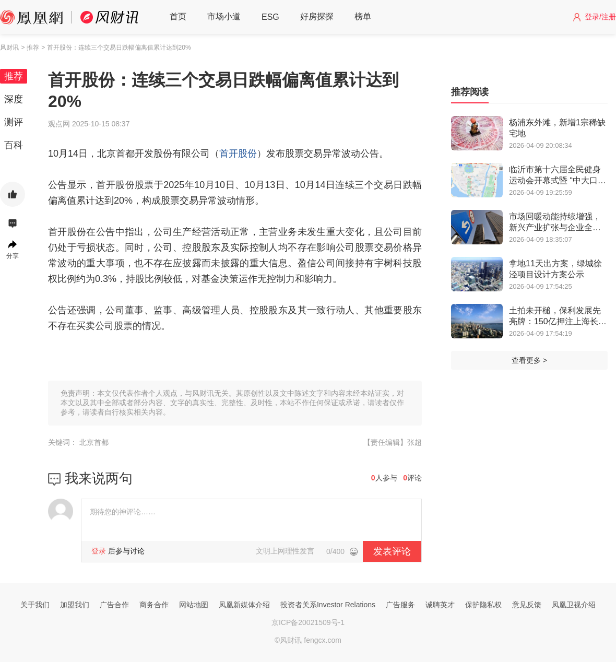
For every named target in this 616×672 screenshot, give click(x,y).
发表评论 (392, 551)
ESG (270, 17)
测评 (14, 122)
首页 (178, 16)
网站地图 (194, 605)
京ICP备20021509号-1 (308, 622)
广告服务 (400, 605)
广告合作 (114, 605)
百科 (14, 145)
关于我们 (35, 605)
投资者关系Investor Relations (328, 605)
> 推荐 (30, 48)
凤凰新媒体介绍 (244, 605)
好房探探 (317, 16)
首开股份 (238, 154)
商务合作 (154, 605)
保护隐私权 (483, 605)
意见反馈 (527, 605)
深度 (14, 99)
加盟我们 (75, 605)
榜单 (363, 16)
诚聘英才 (440, 605)
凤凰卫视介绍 (574, 605)
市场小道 (224, 16)
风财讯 (9, 48)
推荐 (14, 76)
